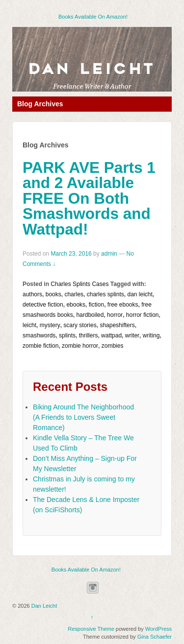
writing (151, 335)
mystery (50, 325)
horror (115, 315)
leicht (29, 325)
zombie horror (80, 346)
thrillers (89, 335)
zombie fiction (40, 346)
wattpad (111, 335)
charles (74, 294)
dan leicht (140, 294)
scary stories (80, 325)
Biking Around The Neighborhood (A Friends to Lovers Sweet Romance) (83, 417)
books (53, 294)
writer (132, 335)
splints (67, 335)
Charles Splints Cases (79, 284)
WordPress (158, 629)
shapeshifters (117, 325)
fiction (96, 305)
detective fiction (43, 305)
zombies (113, 346)
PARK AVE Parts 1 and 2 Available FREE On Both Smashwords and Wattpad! (89, 198)
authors (32, 294)
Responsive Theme (91, 629)
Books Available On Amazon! (93, 17)
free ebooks (123, 305)
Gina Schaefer (155, 637)
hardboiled (90, 315)
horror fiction (143, 315)
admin (109, 254)
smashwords (39, 335)
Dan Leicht (92, 69)
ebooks (76, 305)
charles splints (105, 294)
